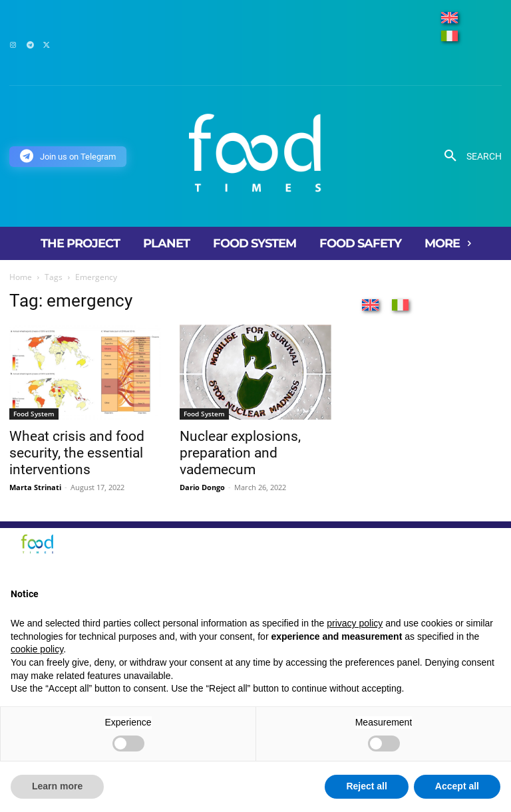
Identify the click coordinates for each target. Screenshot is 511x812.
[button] (468, 156)
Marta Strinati (35, 487)
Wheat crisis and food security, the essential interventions (77, 453)
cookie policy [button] (37, 649)
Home (21, 277)
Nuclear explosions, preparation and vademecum (240, 453)
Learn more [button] (57, 786)
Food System (34, 414)
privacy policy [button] (355, 623)
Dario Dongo (202, 487)
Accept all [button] (457, 786)
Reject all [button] (366, 786)
